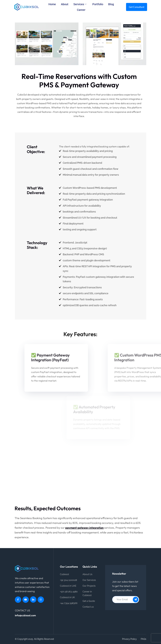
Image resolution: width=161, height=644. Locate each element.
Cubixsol (64, 574)
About (65, 4)
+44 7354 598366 (69, 603)
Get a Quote (89, 601)
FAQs (144, 639)
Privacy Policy (129, 639)
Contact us (88, 607)
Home (52, 4)
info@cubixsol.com (25, 615)
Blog (111, 4)
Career (81, 10)
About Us (87, 574)
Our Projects (89, 586)
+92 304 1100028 (68, 580)
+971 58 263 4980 (69, 592)
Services (80, 4)
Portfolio (98, 4)
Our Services (89, 580)
